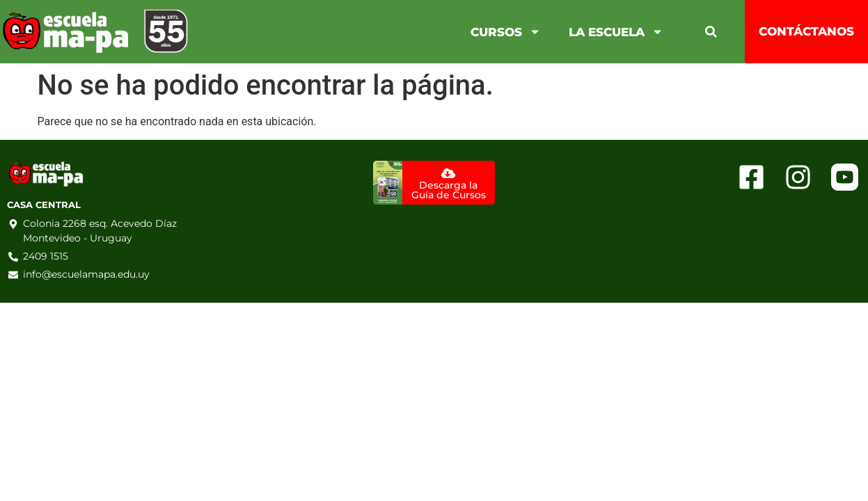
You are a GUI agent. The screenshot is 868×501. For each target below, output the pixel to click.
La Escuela (616, 32)
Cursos (506, 32)
